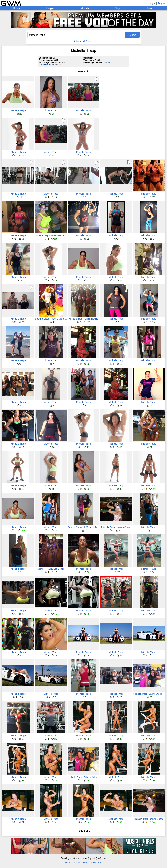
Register (162, 3)
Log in (152, 3)
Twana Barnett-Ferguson (63, 235)
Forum (150, 8)
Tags (118, 8)
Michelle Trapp (18, 110)
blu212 (107, 62)
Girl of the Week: (47, 65)
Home (17, 8)
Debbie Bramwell (76, 527)
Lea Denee (59, 569)
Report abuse (96, 863)
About (67, 863)
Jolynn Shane (124, 527)
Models (85, 8)
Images (50, 8)
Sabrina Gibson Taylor (46, 319)
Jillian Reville (92, 319)
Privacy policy (79, 863)
